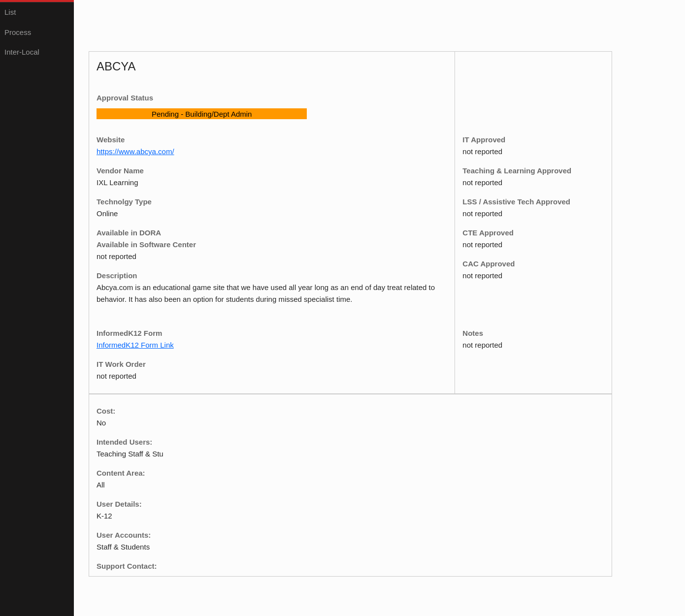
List (10, 12)
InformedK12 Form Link (135, 345)
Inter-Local (22, 52)
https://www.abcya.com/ (135, 151)
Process (18, 32)
